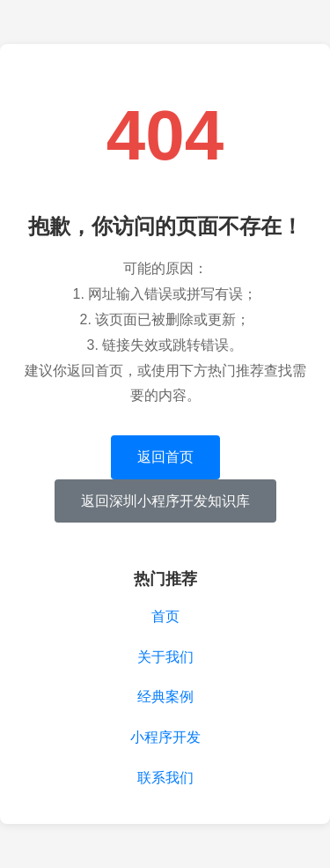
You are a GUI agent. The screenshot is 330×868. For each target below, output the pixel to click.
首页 (165, 616)
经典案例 (165, 697)
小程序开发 (165, 737)
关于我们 (165, 657)
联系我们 (165, 778)
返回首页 (165, 457)
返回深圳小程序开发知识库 (165, 501)
